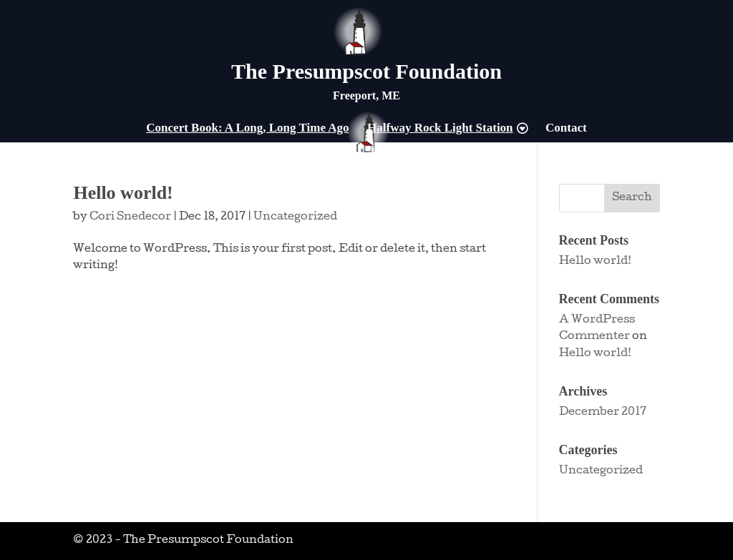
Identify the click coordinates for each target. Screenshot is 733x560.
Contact (566, 129)
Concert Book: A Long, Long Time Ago (247, 129)
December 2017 (603, 413)
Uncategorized (295, 217)
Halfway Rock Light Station (440, 129)
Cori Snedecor (130, 217)
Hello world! (123, 193)
